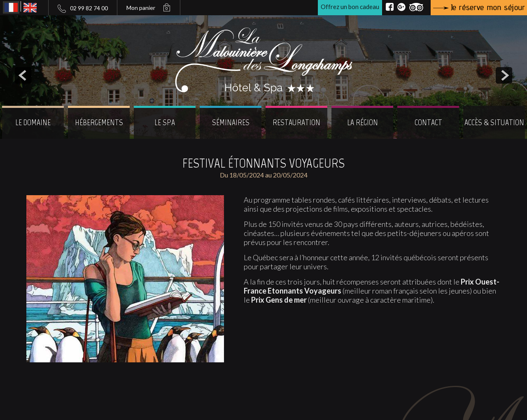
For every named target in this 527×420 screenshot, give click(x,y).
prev (23, 75)
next (504, 75)
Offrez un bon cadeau (350, 7)
